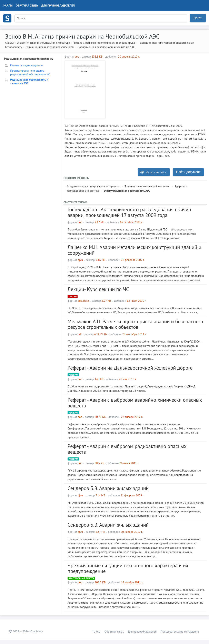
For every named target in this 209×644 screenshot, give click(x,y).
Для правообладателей (58, 6)
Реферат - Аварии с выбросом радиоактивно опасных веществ (127, 449)
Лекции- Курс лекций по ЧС (98, 289)
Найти (198, 18)
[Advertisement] (157, 89)
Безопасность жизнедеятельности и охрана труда (104, 43)
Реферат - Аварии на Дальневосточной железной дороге (130, 368)
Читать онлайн (153, 172)
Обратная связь (27, 6)
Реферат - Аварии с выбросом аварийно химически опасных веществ (135, 403)
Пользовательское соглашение (180, 632)
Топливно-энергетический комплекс (147, 186)
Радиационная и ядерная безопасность (50, 47)
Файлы (8, 6)
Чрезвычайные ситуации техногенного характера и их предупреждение (128, 568)
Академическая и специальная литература (44, 43)
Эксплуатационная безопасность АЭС (127, 191)
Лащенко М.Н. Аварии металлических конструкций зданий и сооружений (134, 250)
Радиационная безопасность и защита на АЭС (106, 47)
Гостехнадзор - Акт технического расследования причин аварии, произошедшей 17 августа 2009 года (129, 212)
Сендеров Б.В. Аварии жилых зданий (108, 488)
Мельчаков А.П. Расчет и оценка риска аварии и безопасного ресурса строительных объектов (135, 324)
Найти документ (188, 172)
